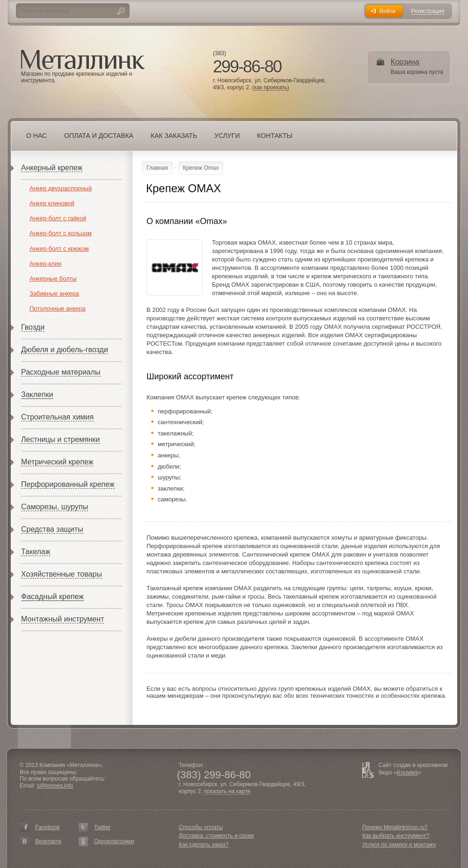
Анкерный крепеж (52, 168)
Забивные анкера (54, 293)
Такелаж (36, 552)
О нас (37, 136)
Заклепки (37, 394)
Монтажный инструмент (62, 619)
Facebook (48, 827)
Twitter (102, 827)
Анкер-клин (45, 264)
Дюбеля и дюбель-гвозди (65, 350)
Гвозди (33, 327)
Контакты (275, 136)
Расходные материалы (61, 372)
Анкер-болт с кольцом (61, 233)
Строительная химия (57, 417)
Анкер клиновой (52, 203)
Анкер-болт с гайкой (58, 218)
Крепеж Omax (201, 168)
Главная (157, 168)
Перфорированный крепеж (68, 484)
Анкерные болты (53, 278)
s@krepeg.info (55, 786)
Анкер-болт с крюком (59, 249)
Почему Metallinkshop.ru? (395, 827)
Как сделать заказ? (204, 845)
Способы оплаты (201, 827)
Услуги (227, 136)
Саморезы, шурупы (55, 507)
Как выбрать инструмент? (396, 836)
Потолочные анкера (58, 308)
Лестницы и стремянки (61, 439)
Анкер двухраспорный (61, 188)
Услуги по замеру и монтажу (399, 845)
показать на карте (227, 792)
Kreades (407, 773)
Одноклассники (114, 841)
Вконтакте (48, 841)
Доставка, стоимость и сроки (216, 836)
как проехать (271, 88)
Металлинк (83, 60)
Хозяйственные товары (62, 574)
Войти (388, 11)
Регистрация (428, 11)
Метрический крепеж (57, 462)
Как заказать (174, 136)
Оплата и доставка (99, 136)
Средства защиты (52, 529)
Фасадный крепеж (52, 597)
